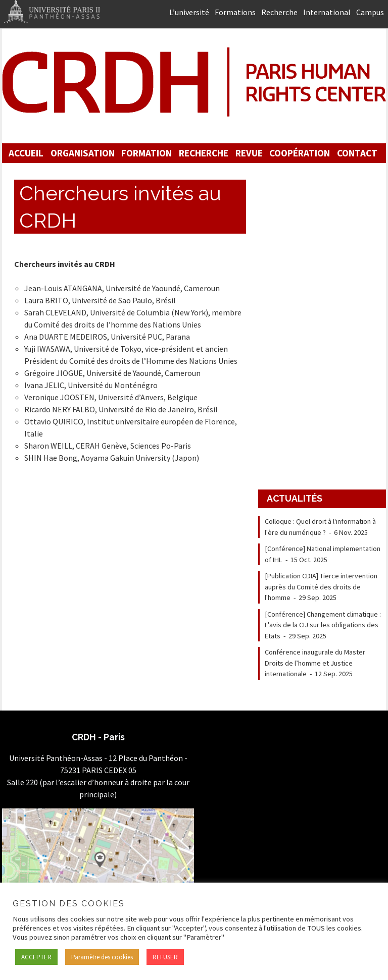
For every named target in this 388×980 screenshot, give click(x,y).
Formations (235, 12)
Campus (370, 12)
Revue (249, 153)
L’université (189, 12)
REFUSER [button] (165, 957)
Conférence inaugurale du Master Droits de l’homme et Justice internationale (315, 663)
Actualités (295, 498)
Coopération (300, 153)
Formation (147, 153)
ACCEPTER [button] (36, 957)
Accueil (26, 153)
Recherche (279, 12)
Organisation (83, 153)
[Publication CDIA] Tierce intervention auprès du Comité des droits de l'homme (321, 587)
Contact (357, 153)
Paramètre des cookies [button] (102, 957)
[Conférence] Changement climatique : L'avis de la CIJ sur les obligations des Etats (323, 625)
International (327, 12)
